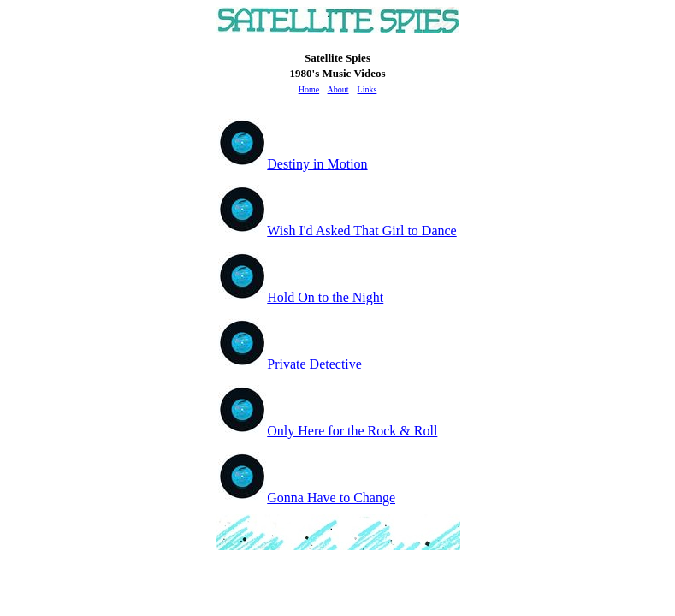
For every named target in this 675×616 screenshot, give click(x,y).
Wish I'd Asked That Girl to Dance (337, 231)
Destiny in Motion (293, 164)
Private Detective (290, 364)
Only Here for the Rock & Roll (328, 431)
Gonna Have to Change (307, 498)
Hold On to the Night (301, 297)
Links (367, 89)
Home (309, 89)
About (338, 89)
